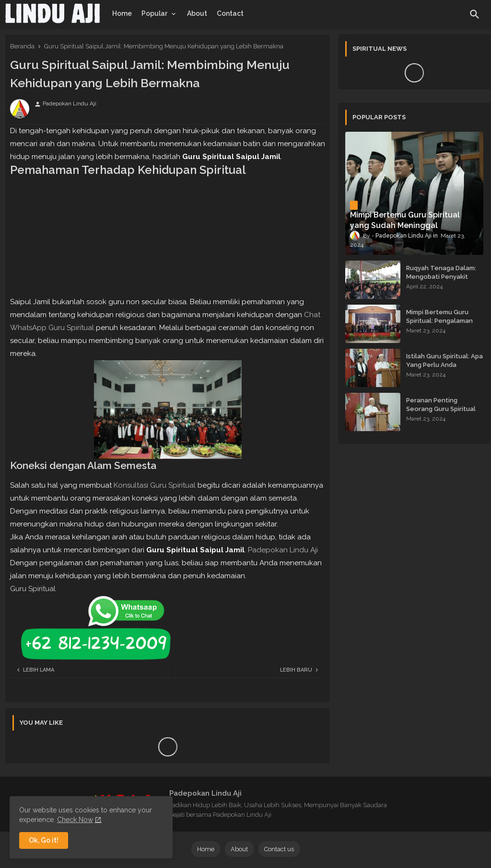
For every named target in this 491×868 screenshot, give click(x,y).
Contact (230, 13)
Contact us (279, 849)
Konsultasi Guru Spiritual (155, 485)
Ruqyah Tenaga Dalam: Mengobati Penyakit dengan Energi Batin (441, 277)
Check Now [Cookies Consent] (75, 820)
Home (122, 13)
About (197, 13)
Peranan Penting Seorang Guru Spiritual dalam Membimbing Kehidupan (441, 413)
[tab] (122, 13)
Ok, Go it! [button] (44, 840)
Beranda (22, 46)
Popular (154, 13)
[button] (475, 14)
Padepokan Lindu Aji (283, 550)
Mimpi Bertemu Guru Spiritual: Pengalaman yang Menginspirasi (439, 321)
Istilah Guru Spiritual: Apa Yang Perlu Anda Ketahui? (444, 365)
